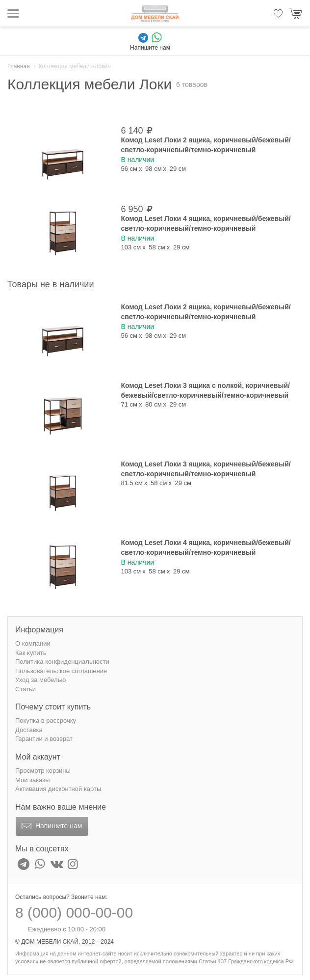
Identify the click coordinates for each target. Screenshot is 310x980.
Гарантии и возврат (44, 739)
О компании (33, 643)
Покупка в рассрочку (46, 721)
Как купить (31, 653)
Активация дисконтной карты (58, 789)
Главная (19, 66)
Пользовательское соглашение (61, 671)
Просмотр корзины (43, 771)
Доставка (29, 730)
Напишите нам (51, 826)
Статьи (26, 689)
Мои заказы (33, 780)
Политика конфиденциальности (62, 662)
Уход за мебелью (40, 680)
